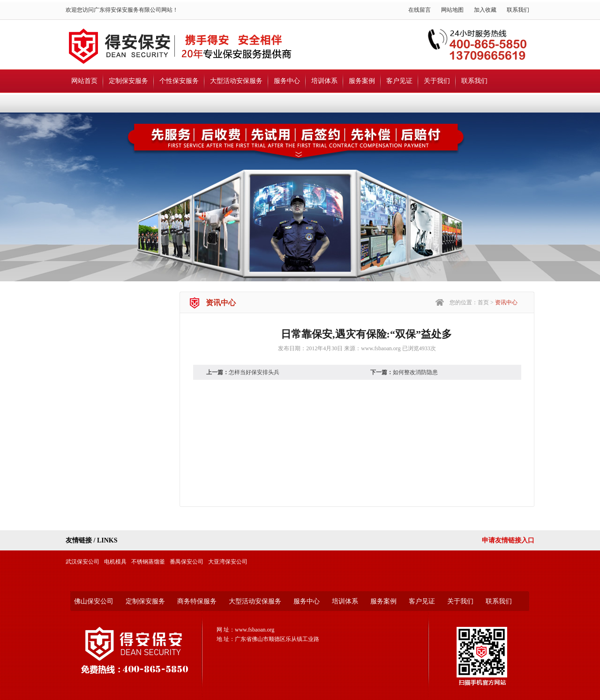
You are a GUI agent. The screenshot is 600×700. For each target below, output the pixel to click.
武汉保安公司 (82, 562)
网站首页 (84, 81)
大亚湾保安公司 (228, 562)
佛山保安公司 (94, 601)
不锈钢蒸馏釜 (148, 562)
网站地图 (452, 10)
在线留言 (420, 10)
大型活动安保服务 (236, 81)
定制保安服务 (128, 81)
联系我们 (518, 10)
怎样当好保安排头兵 (254, 372)
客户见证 (399, 81)
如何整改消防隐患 (415, 372)
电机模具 (115, 562)
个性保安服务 (179, 81)
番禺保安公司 (187, 562)
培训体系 (324, 81)
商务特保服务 (197, 601)
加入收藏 (485, 10)
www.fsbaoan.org (381, 348)
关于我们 (437, 81)
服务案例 (362, 81)
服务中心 (287, 81)
